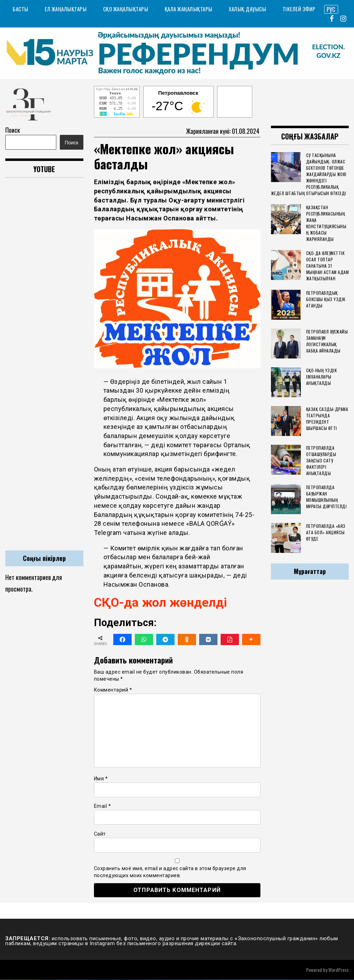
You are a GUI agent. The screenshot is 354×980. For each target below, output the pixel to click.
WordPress (339, 970)
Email (103, 806)
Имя (101, 779)
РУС (331, 9)
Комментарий (113, 690)
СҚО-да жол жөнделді (162, 603)
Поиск (13, 130)
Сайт (100, 834)
